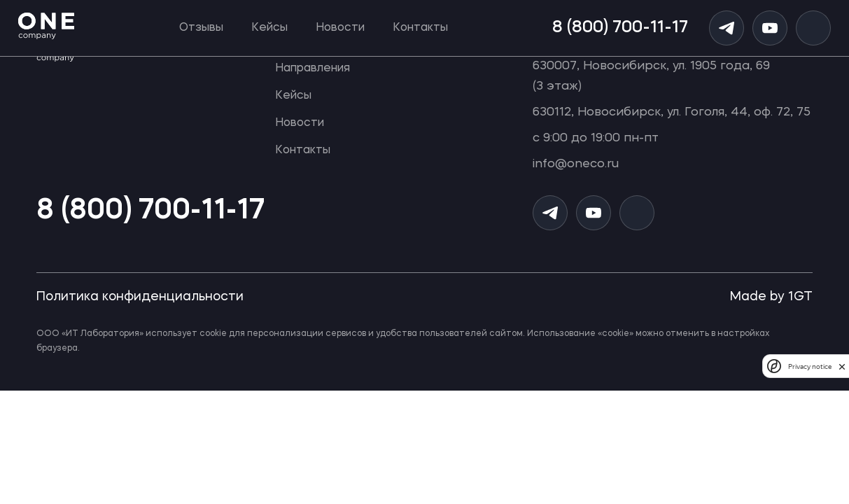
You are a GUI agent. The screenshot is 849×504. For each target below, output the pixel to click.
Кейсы (269, 28)
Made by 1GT (771, 297)
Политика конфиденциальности (140, 297)
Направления (313, 69)
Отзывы (201, 28)
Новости (340, 28)
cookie (213, 334)
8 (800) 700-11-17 (620, 28)
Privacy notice (810, 366)
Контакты (420, 28)
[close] (842, 366)
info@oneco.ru (576, 164)
